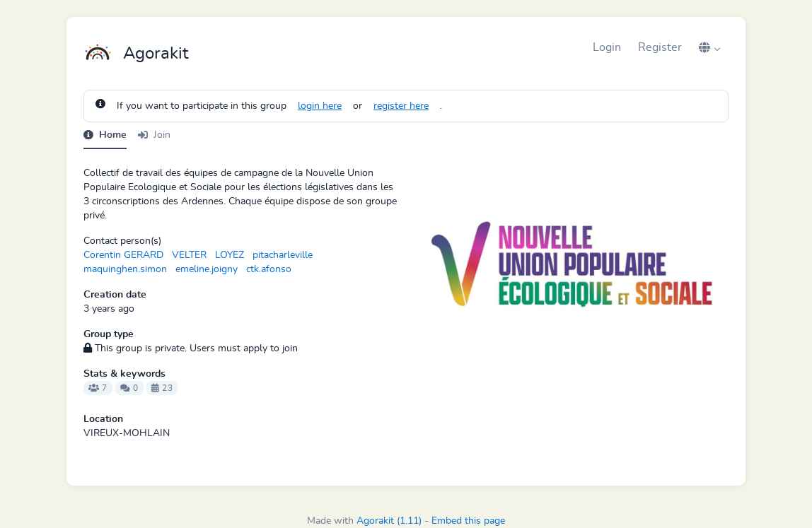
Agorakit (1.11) (389, 521)
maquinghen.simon (125, 269)
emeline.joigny (207, 269)
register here (401, 106)
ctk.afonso (269, 269)
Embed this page (468, 521)
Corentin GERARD (123, 255)
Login (607, 47)
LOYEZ (230, 255)
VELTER (189, 255)
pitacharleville (283, 255)
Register (660, 47)
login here (320, 106)
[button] (709, 47)
